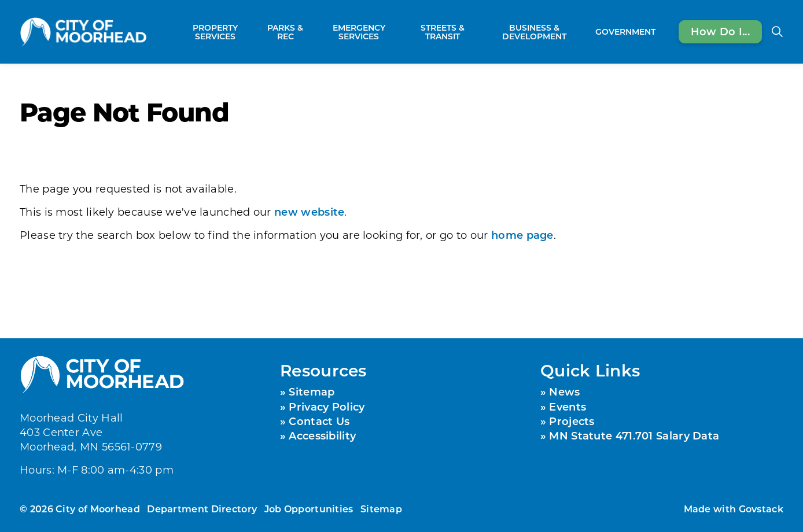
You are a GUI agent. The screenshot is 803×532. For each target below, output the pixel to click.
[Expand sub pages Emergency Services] (400, 32)
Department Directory (202, 509)
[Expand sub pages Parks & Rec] (311, 32)
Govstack (761, 509)
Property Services (215, 32)
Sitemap (312, 391)
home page (522, 235)
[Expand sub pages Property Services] (254, 32)
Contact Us (319, 421)
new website (309, 212)
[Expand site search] (777, 32)
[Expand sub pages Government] (661, 32)
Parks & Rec (285, 32)
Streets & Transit (443, 32)
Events (568, 407)
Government (625, 32)
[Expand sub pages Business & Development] (585, 32)
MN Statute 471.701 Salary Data (634, 435)
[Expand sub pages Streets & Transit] (478, 32)
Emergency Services (359, 32)
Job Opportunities (309, 509)
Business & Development (534, 32)
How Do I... (720, 32)
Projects (572, 421)
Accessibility (322, 435)
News (564, 391)
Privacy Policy (327, 407)
